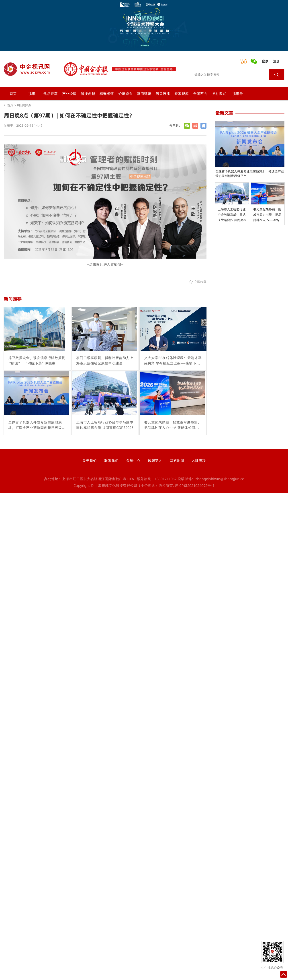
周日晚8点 (24, 105)
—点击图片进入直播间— (105, 264)
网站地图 (177, 461)
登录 (265, 61)
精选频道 (107, 94)
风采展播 (163, 94)
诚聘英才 (155, 461)
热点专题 (51, 94)
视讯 (32, 94)
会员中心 (133, 461)
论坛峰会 (125, 94)
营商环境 (144, 94)
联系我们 (111, 461)
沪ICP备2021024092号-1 (195, 486)
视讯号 (238, 94)
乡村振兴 (219, 94)
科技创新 (88, 94)
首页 (13, 94)
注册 (276, 61)
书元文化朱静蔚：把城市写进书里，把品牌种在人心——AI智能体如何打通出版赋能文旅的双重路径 (267, 215)
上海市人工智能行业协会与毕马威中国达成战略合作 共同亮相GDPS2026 (232, 215)
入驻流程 (199, 461)
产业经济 (69, 94)
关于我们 (90, 461)
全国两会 (200, 94)
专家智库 (182, 94)
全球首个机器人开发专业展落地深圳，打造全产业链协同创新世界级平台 (250, 174)
